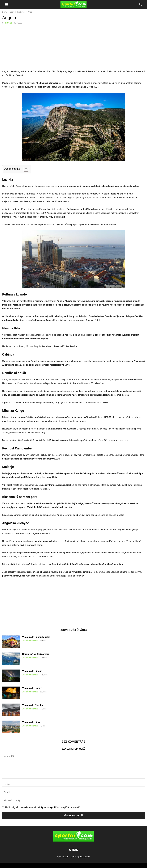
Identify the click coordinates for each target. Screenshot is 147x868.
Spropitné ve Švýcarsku (35, 654)
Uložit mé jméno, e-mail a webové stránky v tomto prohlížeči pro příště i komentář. (43, 807)
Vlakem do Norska (33, 705)
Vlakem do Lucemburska (36, 637)
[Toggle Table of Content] (25, 169)
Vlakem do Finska (32, 671)
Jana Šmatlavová (30, 641)
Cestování (21, 12)
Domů (5, 12)
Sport (12, 12)
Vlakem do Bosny (32, 688)
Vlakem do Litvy (31, 722)
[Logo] (73, 841)
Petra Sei (9, 23)
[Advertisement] (27, 48)
